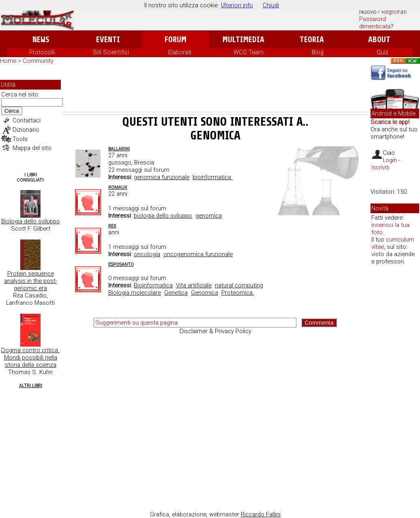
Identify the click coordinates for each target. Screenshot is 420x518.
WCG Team (249, 52)
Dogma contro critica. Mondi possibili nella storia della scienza (30, 357)
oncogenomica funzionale (198, 254)
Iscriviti (380, 167)
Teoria (312, 40)
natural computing (239, 285)
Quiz (382, 52)
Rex (112, 226)
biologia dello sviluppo (163, 216)
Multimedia (243, 40)
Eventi (108, 40)
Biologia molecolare (135, 293)
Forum (175, 40)
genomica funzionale (162, 177)
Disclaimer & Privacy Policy (215, 331)
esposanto (121, 264)
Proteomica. (238, 293)
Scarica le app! (390, 122)
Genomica (205, 293)
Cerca (12, 111)
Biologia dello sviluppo (31, 221)
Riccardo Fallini (261, 514)
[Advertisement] (215, 90)
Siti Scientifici (111, 52)
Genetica (176, 293)
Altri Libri (31, 386)
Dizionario (26, 130)
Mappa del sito (32, 148)
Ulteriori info (237, 5)
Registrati (394, 12)
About (379, 40)
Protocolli (42, 52)
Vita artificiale (194, 285)
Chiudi (271, 5)
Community (38, 61)
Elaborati (180, 52)
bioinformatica (213, 177)
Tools (20, 139)
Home (8, 61)
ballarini (119, 149)
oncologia (147, 254)
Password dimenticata (375, 23)
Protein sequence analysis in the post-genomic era (31, 281)
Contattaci (27, 120)
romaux (118, 187)
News (41, 40)
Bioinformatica (153, 285)
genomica (209, 216)
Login (390, 160)
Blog (318, 52)
